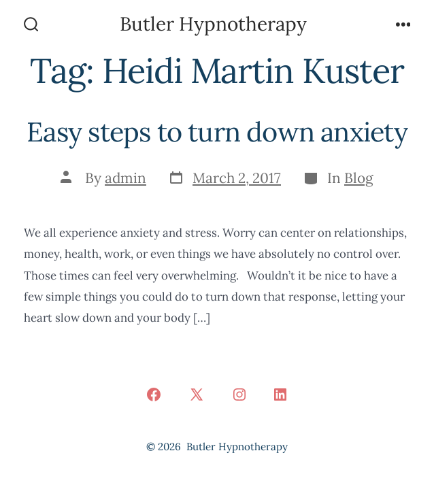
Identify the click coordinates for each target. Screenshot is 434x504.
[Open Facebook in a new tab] (154, 394)
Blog (359, 178)
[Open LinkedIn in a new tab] (280, 394)
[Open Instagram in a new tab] (239, 394)
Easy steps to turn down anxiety (217, 132)
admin (126, 178)
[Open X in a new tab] (197, 394)
